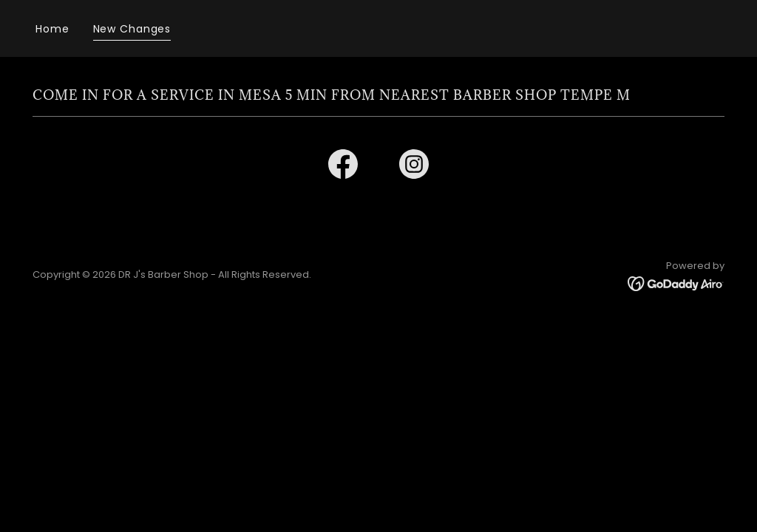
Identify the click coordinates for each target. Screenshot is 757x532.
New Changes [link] (132, 29)
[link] (343, 167)
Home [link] (52, 29)
